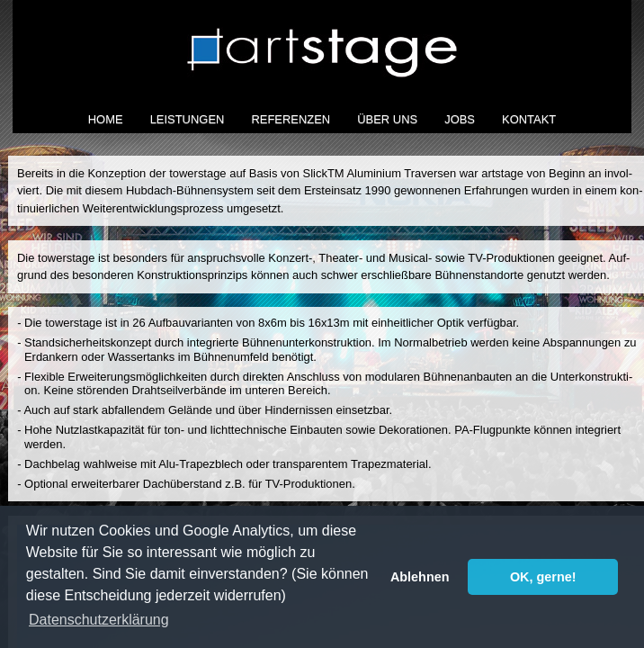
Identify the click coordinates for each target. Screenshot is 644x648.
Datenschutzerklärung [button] (99, 620)
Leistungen (188, 119)
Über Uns (387, 119)
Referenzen (291, 119)
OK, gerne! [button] (543, 577)
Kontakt (529, 119)
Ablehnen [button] (420, 577)
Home (106, 119)
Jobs (460, 119)
